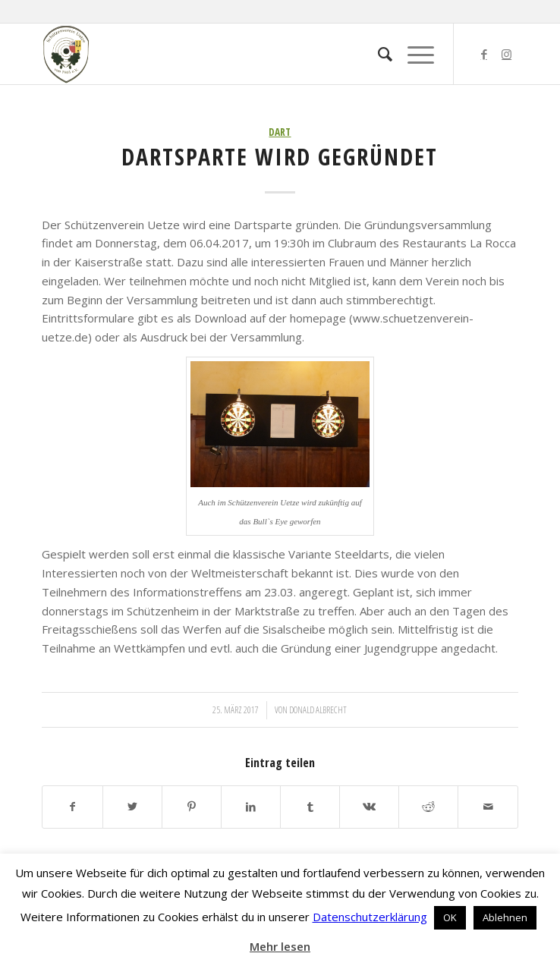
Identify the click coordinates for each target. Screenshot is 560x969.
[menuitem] (378, 54)
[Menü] (413, 54)
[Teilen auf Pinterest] (192, 807)
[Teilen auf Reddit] (428, 807)
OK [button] (450, 917)
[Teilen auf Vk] (369, 807)
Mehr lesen (280, 946)
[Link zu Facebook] (484, 54)
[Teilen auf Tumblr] (310, 807)
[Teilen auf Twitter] (132, 807)
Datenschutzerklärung (370, 917)
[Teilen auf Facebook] (72, 807)
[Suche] (378, 54)
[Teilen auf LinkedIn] (251, 807)
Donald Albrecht (318, 710)
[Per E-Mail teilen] (488, 807)
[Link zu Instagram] (507, 54)
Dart (280, 132)
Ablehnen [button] (505, 917)
